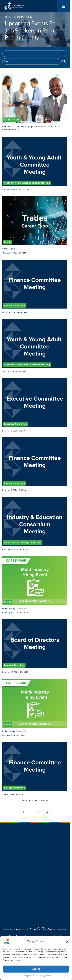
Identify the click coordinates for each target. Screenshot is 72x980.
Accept (36, 969)
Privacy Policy (45, 976)
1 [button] (23, 812)
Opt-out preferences (29, 976)
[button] (67, 941)
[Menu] (63, 6)
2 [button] (31, 812)
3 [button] (39, 812)
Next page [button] (46, 812)
